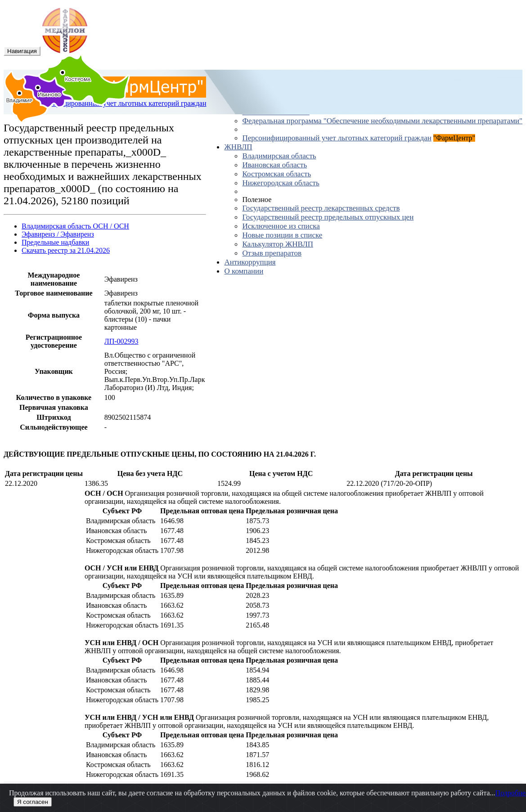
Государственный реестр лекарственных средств (321, 208)
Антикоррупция (250, 262)
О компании (244, 271)
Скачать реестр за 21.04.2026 (66, 250)
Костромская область (276, 174)
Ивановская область (274, 165)
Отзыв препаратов (272, 253)
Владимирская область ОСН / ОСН (75, 226)
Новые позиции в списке (282, 235)
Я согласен (33, 802)
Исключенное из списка (281, 226)
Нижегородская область (281, 183)
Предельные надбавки (55, 242)
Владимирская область (279, 156)
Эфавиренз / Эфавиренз (58, 234)
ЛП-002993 (121, 341)
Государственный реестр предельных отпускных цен (328, 217)
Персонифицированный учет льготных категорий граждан (337, 138)
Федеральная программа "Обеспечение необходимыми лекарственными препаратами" (382, 121)
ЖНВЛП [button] (238, 147)
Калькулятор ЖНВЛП (278, 244)
